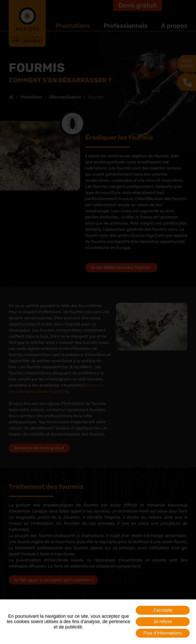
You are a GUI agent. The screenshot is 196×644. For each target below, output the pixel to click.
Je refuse (163, 622)
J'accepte (163, 610)
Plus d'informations (163, 633)
